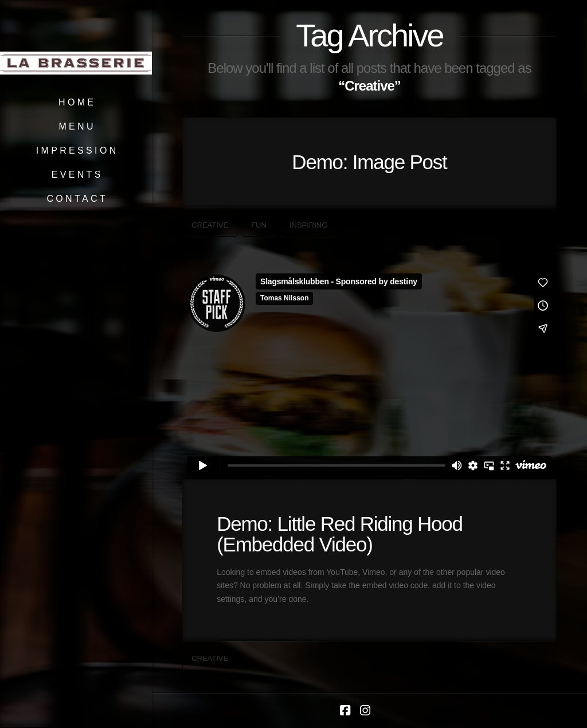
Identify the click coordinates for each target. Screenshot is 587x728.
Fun (259, 225)
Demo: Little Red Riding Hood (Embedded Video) (340, 534)
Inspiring (308, 225)
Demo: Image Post (369, 162)
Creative (210, 225)
